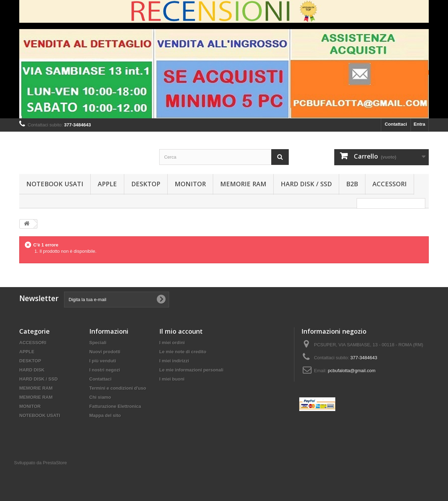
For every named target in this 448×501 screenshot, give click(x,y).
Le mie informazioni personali (191, 370)
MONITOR (190, 184)
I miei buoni (172, 379)
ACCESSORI (390, 184)
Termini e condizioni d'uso (118, 388)
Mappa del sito (105, 415)
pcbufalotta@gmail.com (352, 371)
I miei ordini (172, 343)
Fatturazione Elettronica (115, 406)
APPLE (107, 184)
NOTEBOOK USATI (55, 184)
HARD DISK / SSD (306, 184)
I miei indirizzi (174, 361)
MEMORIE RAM (243, 184)
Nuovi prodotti (105, 352)
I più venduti (103, 361)
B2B (352, 184)
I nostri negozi (105, 370)
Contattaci (396, 124)
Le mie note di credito (183, 352)
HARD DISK (32, 370)
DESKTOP (146, 184)
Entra (419, 124)
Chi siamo (100, 397)
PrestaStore (55, 463)
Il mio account (181, 331)
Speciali (98, 343)
